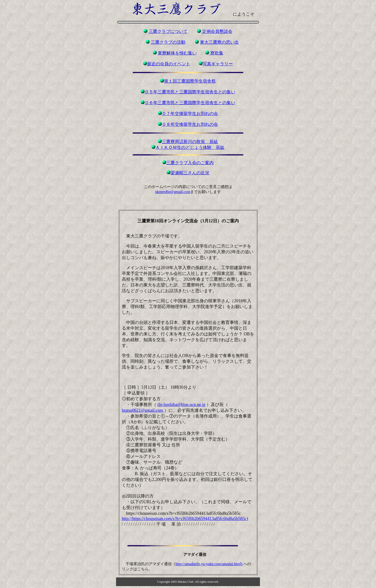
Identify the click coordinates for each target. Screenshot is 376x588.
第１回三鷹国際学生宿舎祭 (190, 81)
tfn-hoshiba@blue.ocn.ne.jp (182, 405)
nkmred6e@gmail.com (173, 192)
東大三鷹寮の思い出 (219, 42)
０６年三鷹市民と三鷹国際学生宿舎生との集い (190, 103)
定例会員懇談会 (217, 31)
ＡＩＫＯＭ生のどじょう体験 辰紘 (190, 147)
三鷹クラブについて (168, 31)
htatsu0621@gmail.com (143, 410)
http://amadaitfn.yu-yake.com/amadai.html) (209, 564)
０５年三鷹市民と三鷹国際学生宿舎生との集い (190, 92)
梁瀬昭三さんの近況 (190, 173)
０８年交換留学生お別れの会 (190, 124)
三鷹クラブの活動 (168, 42)
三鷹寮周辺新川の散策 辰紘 (190, 142)
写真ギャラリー (218, 64)
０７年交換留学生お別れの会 (190, 114)
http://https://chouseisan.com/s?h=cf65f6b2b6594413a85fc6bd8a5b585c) (185, 519)
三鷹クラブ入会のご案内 (190, 163)
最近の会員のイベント (169, 64)
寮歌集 (216, 53)
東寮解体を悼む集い (177, 53)
